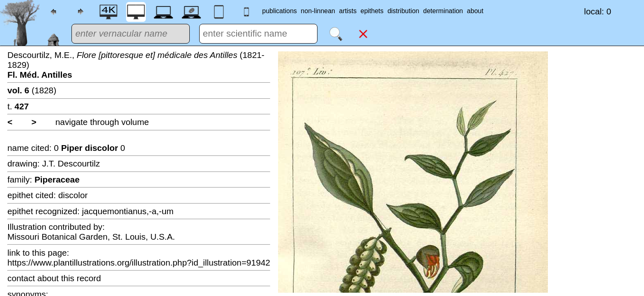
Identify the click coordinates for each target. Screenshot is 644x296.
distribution (403, 11)
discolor (73, 195)
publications (279, 11)
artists (348, 11)
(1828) (32, 90)
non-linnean (318, 11)
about (475, 11)
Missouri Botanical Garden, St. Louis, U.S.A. (91, 237)
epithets (372, 11)
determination (443, 11)
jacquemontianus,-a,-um (128, 211)
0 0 (89, 148)
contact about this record (54, 278)
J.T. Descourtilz (71, 163)
